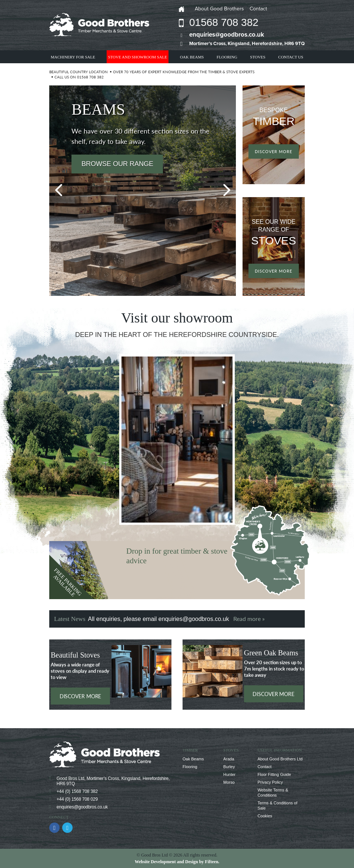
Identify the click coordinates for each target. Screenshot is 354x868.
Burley (229, 767)
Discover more (273, 151)
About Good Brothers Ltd (280, 759)
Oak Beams (192, 57)
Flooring (227, 57)
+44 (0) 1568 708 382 (77, 791)
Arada (229, 759)
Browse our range (117, 164)
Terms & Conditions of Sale (277, 805)
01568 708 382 (224, 22)
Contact (258, 9)
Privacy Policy (270, 782)
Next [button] (227, 191)
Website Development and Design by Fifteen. (177, 862)
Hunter (229, 774)
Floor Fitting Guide (274, 774)
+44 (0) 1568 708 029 (77, 799)
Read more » (249, 619)
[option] (143, 191)
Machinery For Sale (73, 57)
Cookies (265, 816)
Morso (229, 782)
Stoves (258, 57)
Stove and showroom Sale (138, 57)
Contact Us (291, 57)
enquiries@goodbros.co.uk (227, 35)
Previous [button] (59, 191)
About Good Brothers (219, 9)
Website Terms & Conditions (273, 793)
